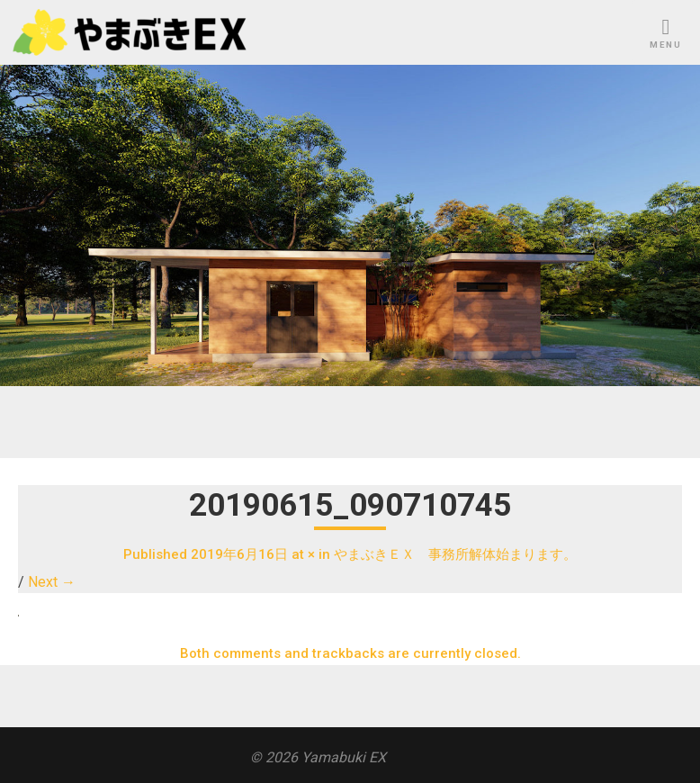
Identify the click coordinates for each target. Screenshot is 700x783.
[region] (350, 225)
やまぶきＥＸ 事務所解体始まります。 (455, 554)
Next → (52, 582)
